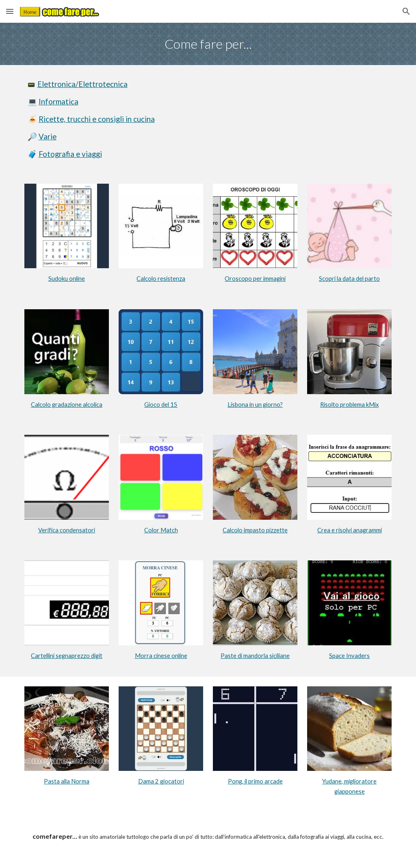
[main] (208, 44)
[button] (10, 11)
